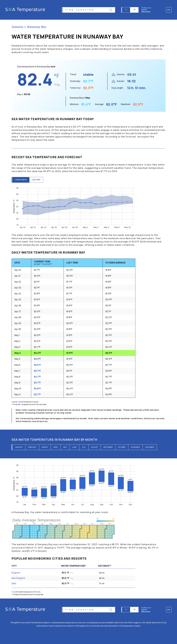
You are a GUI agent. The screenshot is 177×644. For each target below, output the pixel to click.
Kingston (16, 573)
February (32, 447)
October (122, 447)
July (84, 447)
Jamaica (17, 27)
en (169, 610)
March (45, 447)
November (135, 447)
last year (36, 180)
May (65, 447)
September (108, 447)
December (150, 447)
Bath (14, 583)
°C (126, 10)
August (94, 447)
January (19, 447)
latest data (21, 180)
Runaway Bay (37, 27)
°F (134, 10)
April (56, 447)
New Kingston (18, 578)
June (74, 447)
